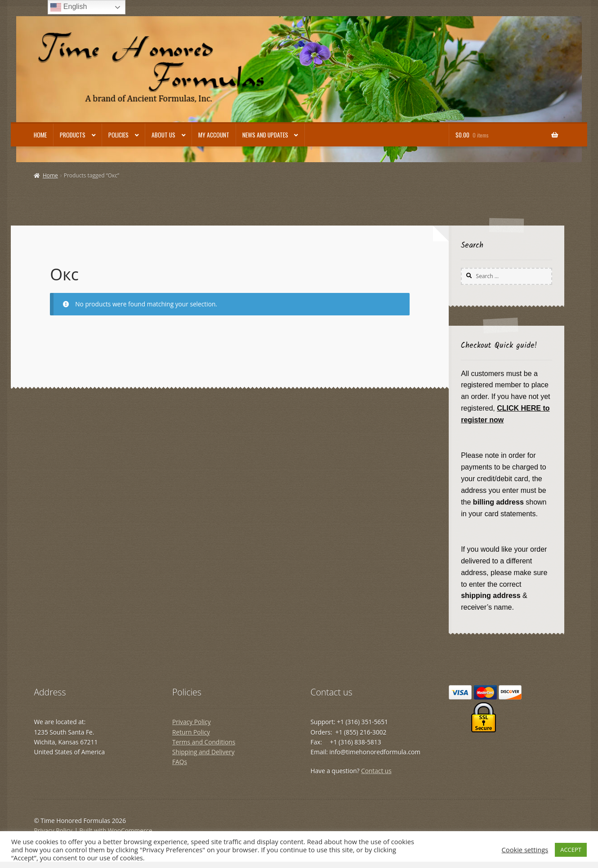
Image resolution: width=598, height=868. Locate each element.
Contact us (376, 771)
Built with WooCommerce (116, 830)
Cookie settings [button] (525, 850)
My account (214, 135)
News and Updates (265, 135)
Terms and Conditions (204, 742)
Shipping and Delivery (203, 752)
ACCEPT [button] (571, 850)
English (69, 7)
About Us (163, 135)
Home (40, 135)
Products (73, 135)
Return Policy (191, 732)
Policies (118, 135)
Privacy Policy (192, 722)
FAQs (180, 762)
